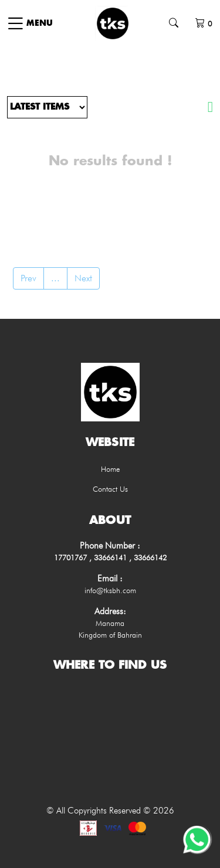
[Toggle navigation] (30, 23)
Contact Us (110, 489)
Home (110, 469)
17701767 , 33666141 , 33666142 (110, 557)
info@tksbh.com (110, 590)
